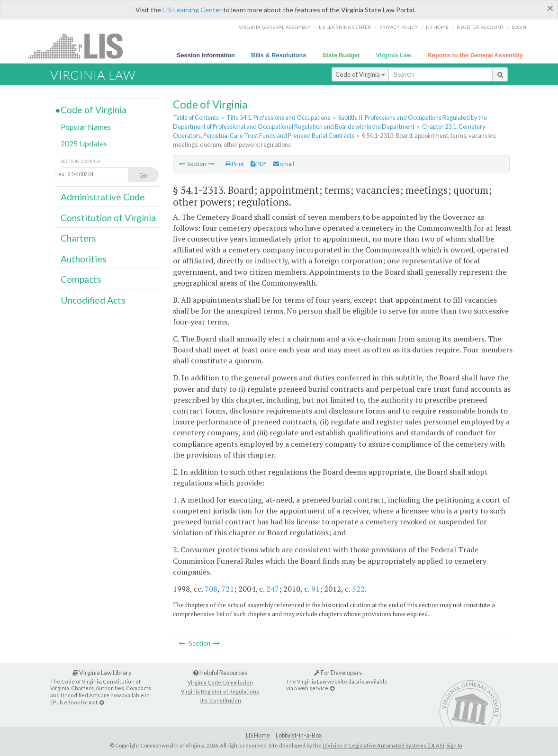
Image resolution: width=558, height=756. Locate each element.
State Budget (341, 55)
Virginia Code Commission (220, 682)
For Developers (338, 673)
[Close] (550, 8)
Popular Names (86, 127)
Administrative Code (103, 197)
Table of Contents (196, 117)
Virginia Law (393, 55)
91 (315, 589)
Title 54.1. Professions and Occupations (278, 117)
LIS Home (258, 735)
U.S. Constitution (220, 700)
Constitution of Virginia (108, 218)
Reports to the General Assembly (476, 55)
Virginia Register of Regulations (220, 691)
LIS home (437, 27)
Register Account (480, 27)
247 (273, 589)
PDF (259, 164)
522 (358, 589)
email (284, 164)
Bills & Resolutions (279, 55)
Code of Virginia (360, 74)
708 (211, 589)
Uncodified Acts (93, 300)
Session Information (206, 55)
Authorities (84, 259)
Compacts (81, 279)
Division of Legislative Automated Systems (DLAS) (383, 745)
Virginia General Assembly (275, 27)
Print (235, 164)
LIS (81, 46)
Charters (78, 238)
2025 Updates (84, 143)
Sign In (454, 745)
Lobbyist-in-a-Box (299, 735)
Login (519, 27)
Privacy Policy (399, 27)
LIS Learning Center (192, 10)
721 (228, 589)
